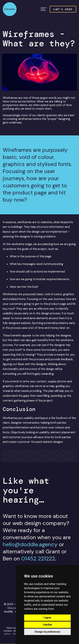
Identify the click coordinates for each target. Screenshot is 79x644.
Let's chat (63, 9)
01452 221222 (38, 559)
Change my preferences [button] (47, 632)
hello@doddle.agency (30, 544)
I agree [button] (47, 618)
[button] (44, 9)
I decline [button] (47, 625)
